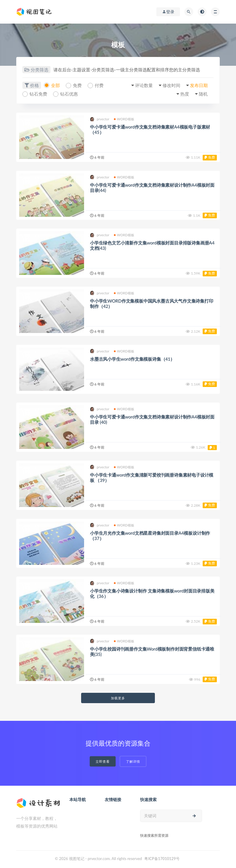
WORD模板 (124, 119)
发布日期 (199, 85)
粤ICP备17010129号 (162, 859)
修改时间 (171, 85)
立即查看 (103, 761)
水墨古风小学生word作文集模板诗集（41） (132, 359)
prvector (100, 119)
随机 (203, 94)
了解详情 (133, 761)
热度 (185, 94)
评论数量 (144, 85)
